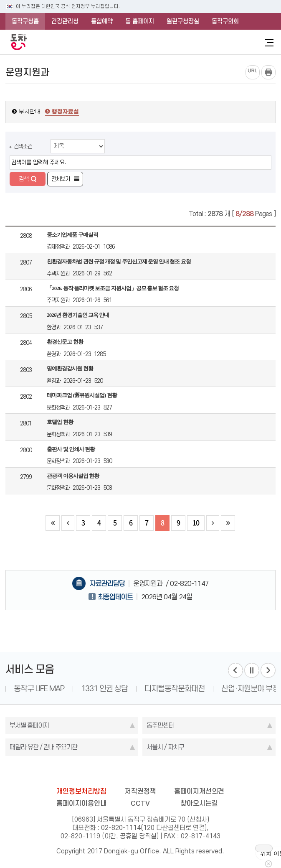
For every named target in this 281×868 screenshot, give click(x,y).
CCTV (140, 803)
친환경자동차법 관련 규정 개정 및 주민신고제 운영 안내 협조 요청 (119, 261)
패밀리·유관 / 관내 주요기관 (43, 747)
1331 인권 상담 (104, 689)
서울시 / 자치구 (165, 747)
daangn (188, 773)
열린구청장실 (183, 21)
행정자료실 (65, 112)
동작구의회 (225, 21)
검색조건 (23, 146)
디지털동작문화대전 (175, 689)
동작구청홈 (25, 21)
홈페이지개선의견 (199, 791)
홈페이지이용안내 (81, 803)
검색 (24, 179)
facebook (109, 773)
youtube (172, 773)
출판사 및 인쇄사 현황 (71, 449)
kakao (156, 773)
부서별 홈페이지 (29, 725)
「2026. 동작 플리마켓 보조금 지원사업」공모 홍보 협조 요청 (113, 288)
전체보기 (61, 179)
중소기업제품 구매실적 (72, 235)
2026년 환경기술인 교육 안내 (78, 315)
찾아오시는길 (199, 803)
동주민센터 (160, 725)
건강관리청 (65, 21)
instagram (140, 773)
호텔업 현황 (60, 422)
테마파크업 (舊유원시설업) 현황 (82, 395)
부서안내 (30, 112)
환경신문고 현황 (65, 342)
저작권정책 (140, 791)
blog (93, 773)
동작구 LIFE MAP (39, 689)
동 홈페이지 (140, 21)
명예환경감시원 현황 (70, 368)
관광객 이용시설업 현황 (73, 476)
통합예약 (102, 21)
